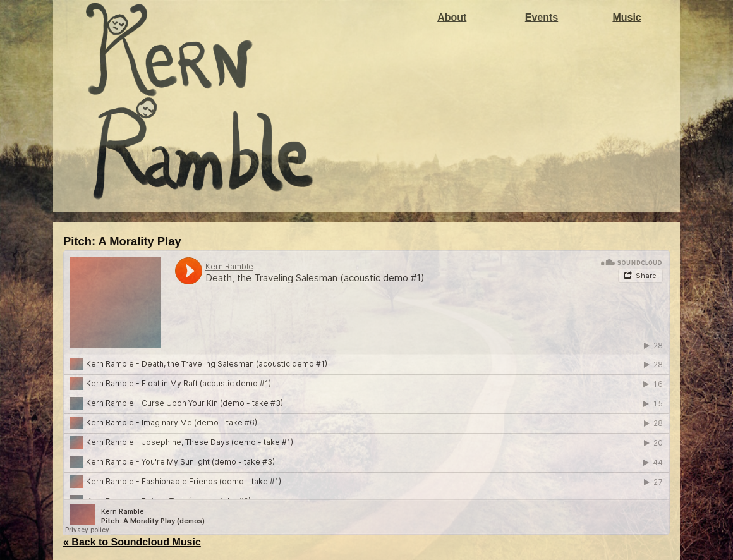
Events (542, 17)
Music (627, 17)
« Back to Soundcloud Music (132, 542)
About (452, 17)
